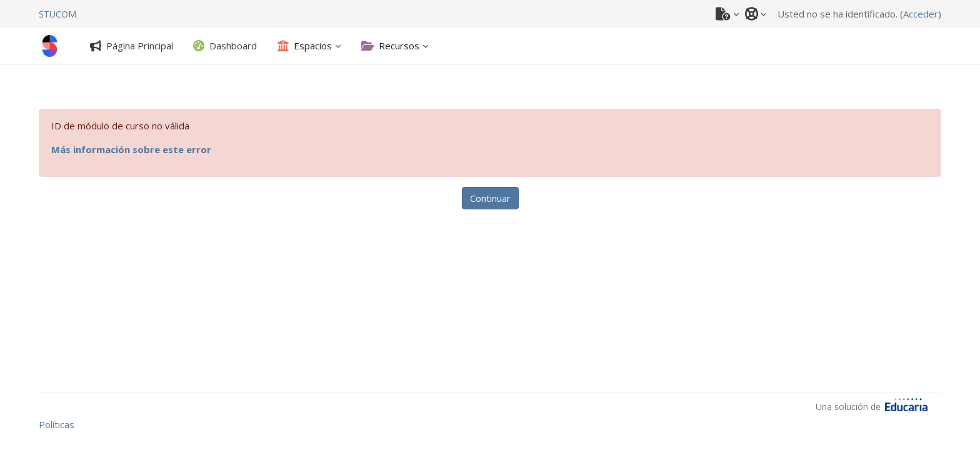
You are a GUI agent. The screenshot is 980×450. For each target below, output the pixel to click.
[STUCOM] (57, 14)
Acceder (921, 14)
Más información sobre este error (131, 149)
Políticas (57, 424)
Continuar (490, 198)
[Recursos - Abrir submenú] (390, 46)
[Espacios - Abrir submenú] (305, 46)
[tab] (132, 46)
